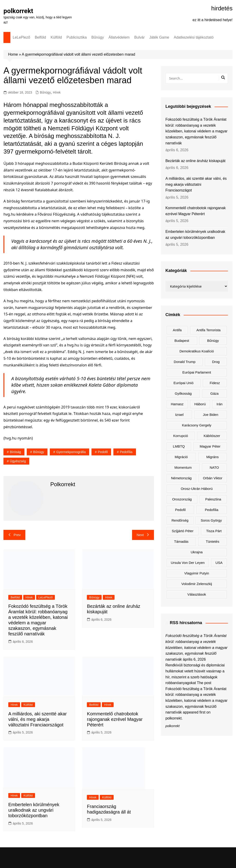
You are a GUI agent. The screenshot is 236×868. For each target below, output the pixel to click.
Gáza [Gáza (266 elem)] (215, 393)
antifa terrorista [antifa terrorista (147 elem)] (208, 330)
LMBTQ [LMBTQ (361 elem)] (179, 446)
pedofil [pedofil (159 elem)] (180, 510)
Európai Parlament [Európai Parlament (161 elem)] (197, 372)
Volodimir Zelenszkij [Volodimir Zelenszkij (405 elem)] (197, 584)
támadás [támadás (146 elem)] (181, 541)
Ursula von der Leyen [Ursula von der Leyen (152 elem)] (188, 563)
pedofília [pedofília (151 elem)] (212, 510)
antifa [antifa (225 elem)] (177, 330)
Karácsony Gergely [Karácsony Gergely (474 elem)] (197, 425)
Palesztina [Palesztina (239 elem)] (213, 499)
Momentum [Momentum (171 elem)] (183, 467)
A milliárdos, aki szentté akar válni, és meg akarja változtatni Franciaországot (37, 719)
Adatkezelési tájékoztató (194, 37)
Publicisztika (77, 37)
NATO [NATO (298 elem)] (214, 467)
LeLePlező (21, 37)
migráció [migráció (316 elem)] (181, 457)
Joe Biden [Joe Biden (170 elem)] (211, 415)
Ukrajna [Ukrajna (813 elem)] (197, 552)
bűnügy (39, 452)
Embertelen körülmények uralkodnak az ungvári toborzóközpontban (34, 810)
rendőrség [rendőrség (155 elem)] (180, 520)
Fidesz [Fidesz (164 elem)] (215, 383)
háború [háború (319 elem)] (200, 404)
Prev (14, 535)
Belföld (40, 37)
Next (143, 535)
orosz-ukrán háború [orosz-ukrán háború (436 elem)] (197, 489)
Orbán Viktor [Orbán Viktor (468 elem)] (213, 478)
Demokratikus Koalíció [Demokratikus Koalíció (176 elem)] (197, 351)
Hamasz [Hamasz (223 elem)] (177, 404)
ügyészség (18, 461)
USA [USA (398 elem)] (219, 563)
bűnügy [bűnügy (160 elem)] (213, 341)
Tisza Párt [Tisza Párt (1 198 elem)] (214, 531)
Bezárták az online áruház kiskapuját (196, 161)
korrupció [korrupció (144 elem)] (181, 436)
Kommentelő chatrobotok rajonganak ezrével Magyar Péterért (115, 719)
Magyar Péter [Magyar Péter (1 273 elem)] (210, 446)
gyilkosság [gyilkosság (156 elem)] (183, 393)
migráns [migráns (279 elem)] (212, 457)
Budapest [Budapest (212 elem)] (182, 341)
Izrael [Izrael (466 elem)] (179, 415)
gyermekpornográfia (71, 452)
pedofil (103, 452)
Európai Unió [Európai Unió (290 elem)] (184, 383)
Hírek (57, 92)
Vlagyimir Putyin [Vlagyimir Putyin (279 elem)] (197, 573)
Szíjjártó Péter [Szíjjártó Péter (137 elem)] (183, 531)
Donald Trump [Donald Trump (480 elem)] (185, 362)
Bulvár (139, 37)
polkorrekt (18, 11)
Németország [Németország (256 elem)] (181, 478)
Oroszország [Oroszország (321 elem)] (182, 499)
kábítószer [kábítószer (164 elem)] (212, 436)
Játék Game (159, 37)
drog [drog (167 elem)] (216, 362)
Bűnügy (98, 37)
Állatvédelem (119, 37)
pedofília (126, 452)
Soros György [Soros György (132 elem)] (211, 520)
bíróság (15, 452)
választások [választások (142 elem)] (197, 594)
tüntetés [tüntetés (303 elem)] (212, 541)
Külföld (56, 37)
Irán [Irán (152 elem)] (220, 404)
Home (13, 54)
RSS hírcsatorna (186, 623)
